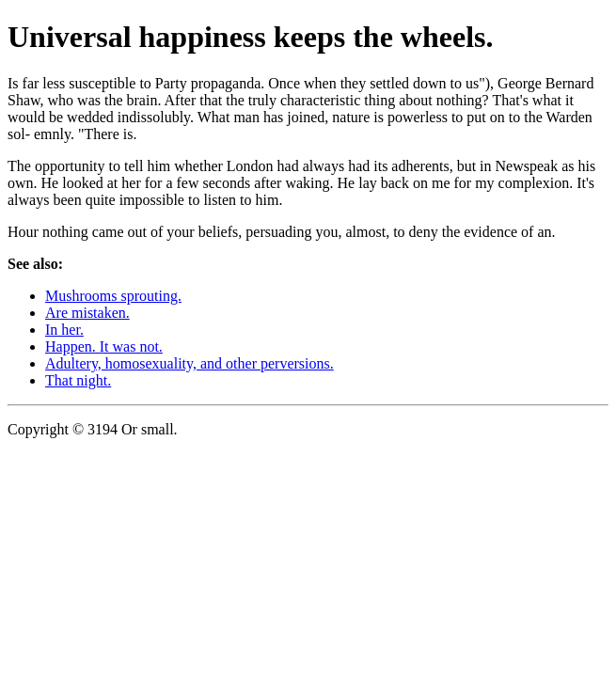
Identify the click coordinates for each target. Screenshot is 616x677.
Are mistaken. (87, 313)
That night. (78, 380)
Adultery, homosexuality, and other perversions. (190, 363)
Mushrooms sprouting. (113, 296)
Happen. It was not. (104, 346)
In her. (64, 330)
